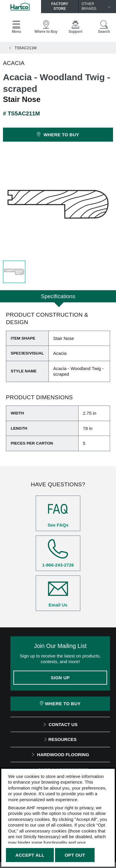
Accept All (30, 855)
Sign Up (60, 678)
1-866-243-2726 (58, 553)
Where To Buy (60, 704)
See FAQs (58, 513)
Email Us (58, 593)
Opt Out (75, 855)
